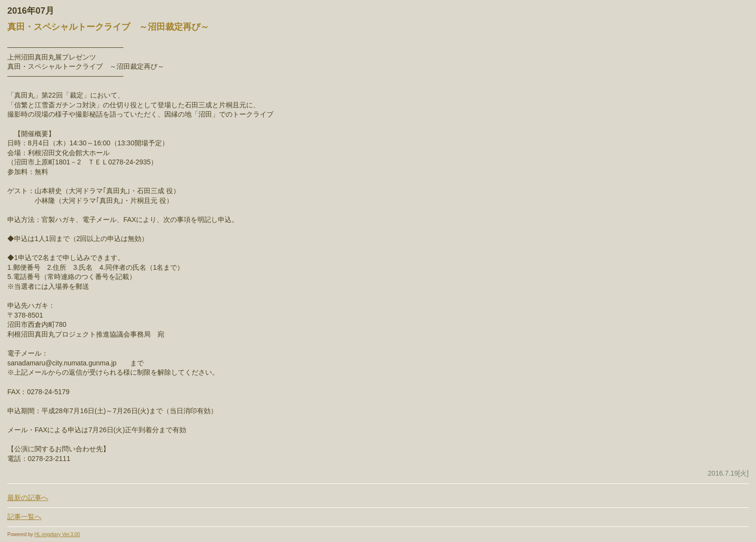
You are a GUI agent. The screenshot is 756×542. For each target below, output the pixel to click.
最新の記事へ (28, 498)
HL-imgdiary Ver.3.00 (57, 534)
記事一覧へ (24, 517)
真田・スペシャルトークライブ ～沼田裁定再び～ (108, 27)
